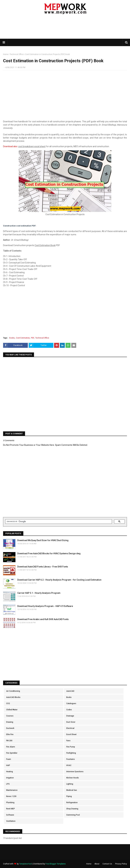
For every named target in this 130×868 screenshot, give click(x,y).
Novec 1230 (11, 796)
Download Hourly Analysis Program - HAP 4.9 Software (45, 606)
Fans (68, 741)
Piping (69, 796)
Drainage (70, 716)
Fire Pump (71, 747)
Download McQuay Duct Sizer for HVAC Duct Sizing (43, 540)
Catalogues (71, 703)
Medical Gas (72, 790)
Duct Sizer (71, 722)
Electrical (70, 728)
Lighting (70, 784)
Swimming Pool (73, 815)
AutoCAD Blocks (13, 697)
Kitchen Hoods (73, 778)
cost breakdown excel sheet (32, 146)
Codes (69, 710)
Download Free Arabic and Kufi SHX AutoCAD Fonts (43, 619)
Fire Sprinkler (12, 753)
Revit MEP (11, 809)
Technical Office (17, 54)
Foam (9, 759)
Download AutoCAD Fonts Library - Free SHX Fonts (43, 567)
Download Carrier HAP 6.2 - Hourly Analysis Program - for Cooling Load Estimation (59, 580)
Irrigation (10, 778)
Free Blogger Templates (56, 864)
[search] (58, 522)
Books (12, 338)
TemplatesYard (26, 864)
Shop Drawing (72, 809)
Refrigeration (72, 803)
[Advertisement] (65, 29)
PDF (32, 338)
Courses (10, 716)
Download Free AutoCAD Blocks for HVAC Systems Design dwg (49, 553)
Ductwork (10, 728)
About (97, 864)
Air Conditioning (13, 691)
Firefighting (71, 753)
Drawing (10, 722)
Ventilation (11, 821)
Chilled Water (12, 710)
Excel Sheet (71, 734)
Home (6, 54)
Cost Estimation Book (45, 245)
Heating (10, 772)
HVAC (69, 765)
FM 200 (9, 741)
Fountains (71, 759)
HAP (8, 765)
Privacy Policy (121, 864)
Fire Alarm (11, 747)
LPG (8, 784)
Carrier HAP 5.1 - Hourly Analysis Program (39, 593)
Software (10, 815)
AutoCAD (70, 691)
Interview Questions (75, 772)
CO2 (8, 703)
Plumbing (10, 803)
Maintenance (12, 790)
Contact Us (107, 864)
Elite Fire (10, 734)
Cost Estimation (23, 338)
